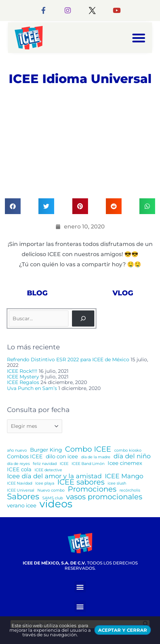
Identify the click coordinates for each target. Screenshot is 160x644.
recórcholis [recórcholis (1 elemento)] (130, 490)
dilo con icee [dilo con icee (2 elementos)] (62, 457)
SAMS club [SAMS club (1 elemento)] (53, 498)
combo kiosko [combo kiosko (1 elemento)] (128, 450)
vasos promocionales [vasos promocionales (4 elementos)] (104, 497)
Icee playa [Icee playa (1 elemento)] (45, 483)
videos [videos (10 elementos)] (56, 504)
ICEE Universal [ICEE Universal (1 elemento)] (21, 490)
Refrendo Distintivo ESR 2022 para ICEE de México (68, 359)
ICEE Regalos (23, 382)
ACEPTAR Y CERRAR (123, 630)
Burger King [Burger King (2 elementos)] (46, 450)
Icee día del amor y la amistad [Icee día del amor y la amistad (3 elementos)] (54, 476)
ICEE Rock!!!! (22, 371)
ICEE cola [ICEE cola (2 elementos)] (19, 470)
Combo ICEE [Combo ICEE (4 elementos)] (88, 449)
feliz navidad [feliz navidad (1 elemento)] (45, 464)
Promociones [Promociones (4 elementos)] (92, 489)
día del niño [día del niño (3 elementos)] (132, 456)
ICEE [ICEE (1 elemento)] (64, 464)
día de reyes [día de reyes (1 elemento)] (18, 464)
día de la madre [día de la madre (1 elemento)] (96, 457)
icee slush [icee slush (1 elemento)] (117, 483)
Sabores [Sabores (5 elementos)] (23, 496)
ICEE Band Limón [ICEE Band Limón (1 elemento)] (88, 464)
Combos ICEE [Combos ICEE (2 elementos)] (25, 457)
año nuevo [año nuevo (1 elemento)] (17, 450)
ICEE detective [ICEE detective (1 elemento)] (48, 470)
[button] (139, 38)
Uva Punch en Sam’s (32, 388)
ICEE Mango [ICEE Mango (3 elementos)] (124, 476)
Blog (37, 293)
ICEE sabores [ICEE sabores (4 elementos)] (81, 482)
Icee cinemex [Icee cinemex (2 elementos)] (125, 463)
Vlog (123, 293)
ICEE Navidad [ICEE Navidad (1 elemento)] (20, 483)
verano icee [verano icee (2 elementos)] (22, 506)
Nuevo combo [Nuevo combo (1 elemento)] (51, 490)
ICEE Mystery (23, 377)
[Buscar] (83, 318)
